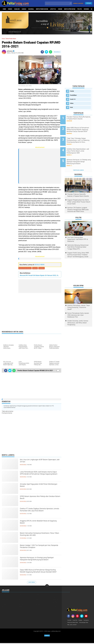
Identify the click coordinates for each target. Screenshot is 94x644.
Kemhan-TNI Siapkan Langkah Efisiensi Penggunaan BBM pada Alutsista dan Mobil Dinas (78, 203)
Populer (89, 3)
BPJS (20, 595)
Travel (21, 607)
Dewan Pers (5, 600)
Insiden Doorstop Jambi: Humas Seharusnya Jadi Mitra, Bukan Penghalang (78, 316)
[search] (58, 3)
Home (4, 9)
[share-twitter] (46, 52)
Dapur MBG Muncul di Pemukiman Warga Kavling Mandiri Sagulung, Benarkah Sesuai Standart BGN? (38, 574)
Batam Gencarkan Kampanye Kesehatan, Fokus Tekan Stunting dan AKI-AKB (39, 537)
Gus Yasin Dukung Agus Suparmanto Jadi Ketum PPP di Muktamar (78, 232)
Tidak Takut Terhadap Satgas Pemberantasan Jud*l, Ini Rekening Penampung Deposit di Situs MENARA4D (81, 137)
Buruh (21, 597)
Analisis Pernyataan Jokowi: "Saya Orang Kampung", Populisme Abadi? (79, 300)
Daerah (24, 9)
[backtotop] (47, 586)
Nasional (31, 9)
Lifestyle (53, 9)
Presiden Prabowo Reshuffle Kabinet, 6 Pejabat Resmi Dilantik (80, 119)
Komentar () (57, 52)
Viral (71, 107)
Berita (55, 595)
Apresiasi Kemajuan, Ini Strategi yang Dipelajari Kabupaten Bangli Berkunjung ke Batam (40, 561)
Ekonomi (86, 9)
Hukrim (4, 602)
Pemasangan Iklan (86, 623)
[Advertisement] (9, 83)
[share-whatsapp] (51, 52)
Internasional (57, 602)
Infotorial (39, 602)
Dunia (21, 600)
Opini (54, 605)
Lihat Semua (32, 583)
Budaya (4, 597)
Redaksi (82, 621)
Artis (3, 595)
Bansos (38, 595)
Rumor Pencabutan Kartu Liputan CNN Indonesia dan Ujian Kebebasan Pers (78, 308)
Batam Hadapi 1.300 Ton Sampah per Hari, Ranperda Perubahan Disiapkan (39, 548)
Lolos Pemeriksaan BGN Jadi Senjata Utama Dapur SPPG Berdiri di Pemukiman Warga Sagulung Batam (39, 476)
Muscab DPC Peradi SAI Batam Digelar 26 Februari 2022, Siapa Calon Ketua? (40, 276)
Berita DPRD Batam (70, 9)
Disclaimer (88, 621)
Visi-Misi (70, 621)
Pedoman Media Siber (74, 623)
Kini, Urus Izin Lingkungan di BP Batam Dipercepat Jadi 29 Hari (40, 462)
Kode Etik (76, 621)
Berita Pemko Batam (42, 9)
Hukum (60, 9)
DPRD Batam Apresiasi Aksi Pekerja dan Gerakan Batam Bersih (41, 499)
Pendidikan (73, 95)
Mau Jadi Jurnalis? (73, 625)
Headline (17, 9)
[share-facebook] (42, 52)
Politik (80, 9)
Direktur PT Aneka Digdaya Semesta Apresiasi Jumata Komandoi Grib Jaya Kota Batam (40, 512)
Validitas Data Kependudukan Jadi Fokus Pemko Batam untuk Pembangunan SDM (81, 147)
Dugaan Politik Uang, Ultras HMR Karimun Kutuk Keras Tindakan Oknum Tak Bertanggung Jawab (78, 248)
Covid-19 (73, 99)
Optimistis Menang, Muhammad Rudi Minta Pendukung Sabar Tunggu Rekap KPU (78, 240)
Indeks (10, 9)
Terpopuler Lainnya (78, 163)
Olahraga (39, 605)
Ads (47, 636)
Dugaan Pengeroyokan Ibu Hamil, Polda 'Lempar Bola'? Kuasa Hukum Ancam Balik (79, 195)
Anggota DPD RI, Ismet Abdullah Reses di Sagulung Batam (40, 523)
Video (72, 103)
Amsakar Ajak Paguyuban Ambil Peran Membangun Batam (40, 486)
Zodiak (55, 607)
